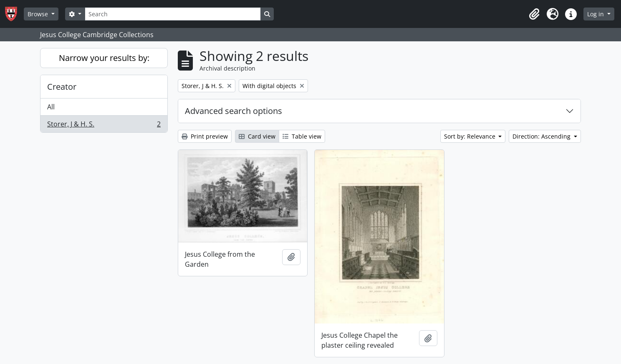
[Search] (173, 14)
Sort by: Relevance (471, 136)
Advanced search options (234, 111)
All (51, 107)
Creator (62, 87)
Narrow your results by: (104, 58)
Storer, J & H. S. (104, 126)
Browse (39, 14)
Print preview (205, 136)
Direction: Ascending (542, 136)
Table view (302, 136)
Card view (257, 136)
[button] (534, 14)
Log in (596, 14)
